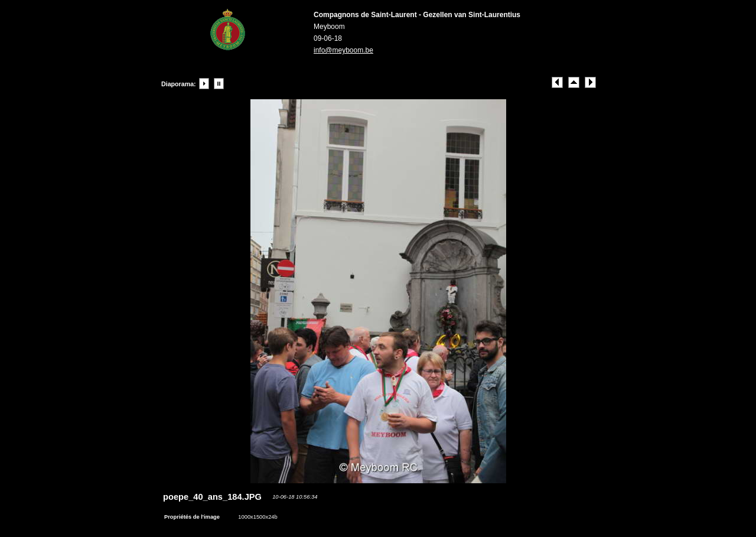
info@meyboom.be (343, 50)
